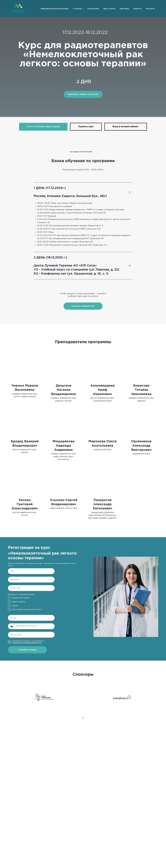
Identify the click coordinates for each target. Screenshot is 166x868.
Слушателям (93, 9)
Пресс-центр (109, 9)
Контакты (150, 9)
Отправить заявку (27, 650)
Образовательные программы (55, 9)
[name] (31, 571)
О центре (77, 9)
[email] (31, 618)
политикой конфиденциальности (27, 643)
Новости (137, 9)
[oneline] (31, 635)
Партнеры (124, 9)
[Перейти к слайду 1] (83, 718)
